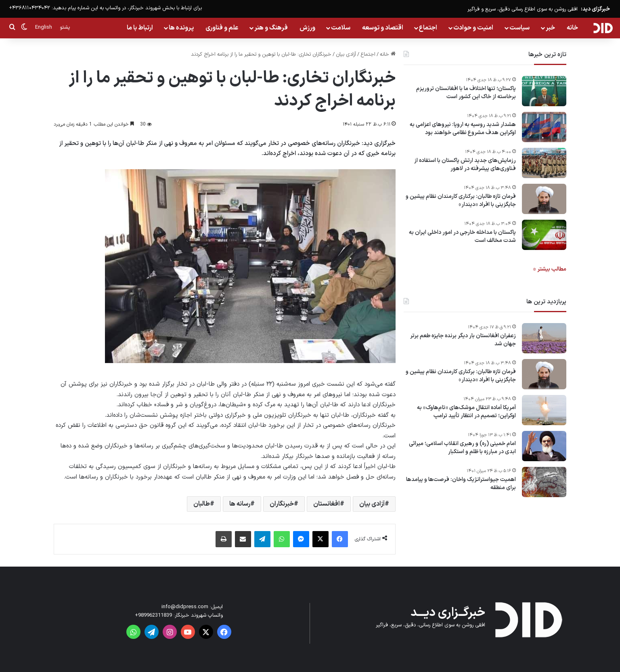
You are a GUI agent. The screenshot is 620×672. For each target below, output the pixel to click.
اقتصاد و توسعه (383, 28)
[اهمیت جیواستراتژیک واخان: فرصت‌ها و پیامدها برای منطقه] (544, 482)
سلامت (341, 28)
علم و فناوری (222, 28)
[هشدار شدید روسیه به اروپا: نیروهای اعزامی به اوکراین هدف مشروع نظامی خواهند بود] (544, 127)
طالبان (202, 504)
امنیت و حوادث (473, 28)
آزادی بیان (346, 55)
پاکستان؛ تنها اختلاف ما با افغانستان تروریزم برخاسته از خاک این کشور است (466, 93)
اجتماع (428, 28)
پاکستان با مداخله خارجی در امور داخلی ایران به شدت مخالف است (462, 236)
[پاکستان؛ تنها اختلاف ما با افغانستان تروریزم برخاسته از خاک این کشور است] (544, 91)
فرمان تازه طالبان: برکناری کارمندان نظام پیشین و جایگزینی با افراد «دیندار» (461, 201)
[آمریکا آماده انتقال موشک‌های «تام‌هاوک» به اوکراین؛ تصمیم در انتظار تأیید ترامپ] (544, 410)
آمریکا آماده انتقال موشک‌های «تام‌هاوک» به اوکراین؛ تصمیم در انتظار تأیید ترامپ (466, 412)
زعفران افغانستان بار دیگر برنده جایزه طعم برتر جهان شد (463, 340)
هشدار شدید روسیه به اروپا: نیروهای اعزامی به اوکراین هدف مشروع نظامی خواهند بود (463, 129)
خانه (572, 28)
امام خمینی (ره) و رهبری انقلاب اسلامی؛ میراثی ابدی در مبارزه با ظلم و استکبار (462, 448)
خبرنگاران (282, 504)
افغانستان (327, 504)
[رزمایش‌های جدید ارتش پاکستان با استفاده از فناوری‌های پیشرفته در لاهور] (544, 163)
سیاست (519, 28)
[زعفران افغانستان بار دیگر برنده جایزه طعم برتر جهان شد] (544, 338)
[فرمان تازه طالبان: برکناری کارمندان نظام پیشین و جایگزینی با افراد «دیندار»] (544, 199)
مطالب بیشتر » (550, 269)
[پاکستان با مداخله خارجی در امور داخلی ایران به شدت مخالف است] (544, 235)
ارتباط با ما (140, 28)
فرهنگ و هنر (271, 28)
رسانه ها (240, 504)
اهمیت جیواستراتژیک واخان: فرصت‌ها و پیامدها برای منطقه (461, 484)
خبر (550, 28)
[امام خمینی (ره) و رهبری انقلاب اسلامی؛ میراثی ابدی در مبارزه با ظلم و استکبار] (544, 446)
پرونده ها (181, 28)
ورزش (307, 28)
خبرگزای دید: (595, 9)
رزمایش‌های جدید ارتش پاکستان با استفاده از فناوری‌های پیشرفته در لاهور (465, 165)
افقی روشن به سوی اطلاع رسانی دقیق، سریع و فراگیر (523, 9)
